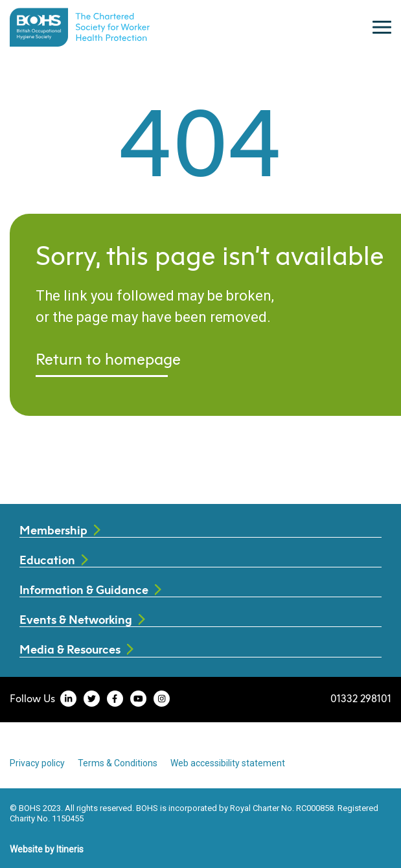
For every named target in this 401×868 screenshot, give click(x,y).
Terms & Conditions (118, 763)
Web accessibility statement (228, 763)
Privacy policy (37, 763)
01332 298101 (361, 698)
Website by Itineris (47, 849)
